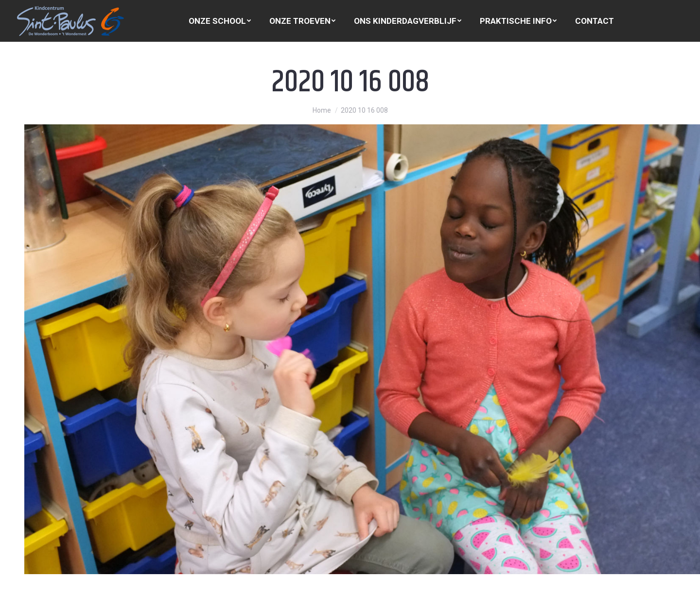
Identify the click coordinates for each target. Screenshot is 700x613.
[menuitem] (220, 21)
